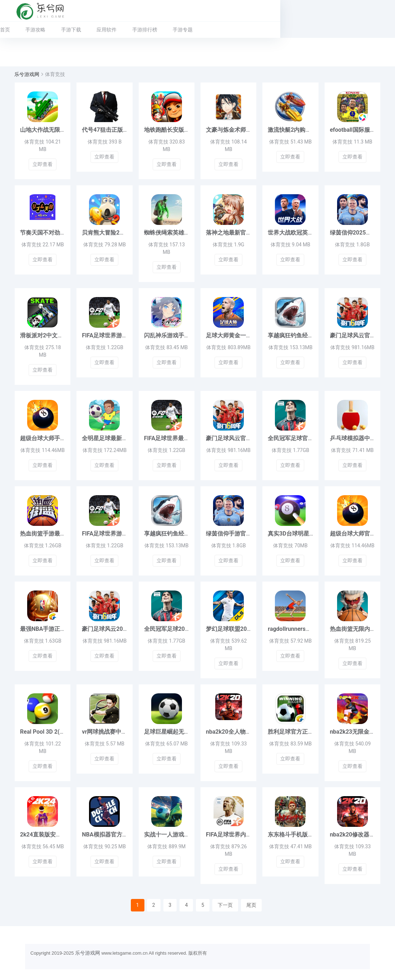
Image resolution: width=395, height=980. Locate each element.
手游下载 (71, 30)
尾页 (251, 905)
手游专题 (183, 30)
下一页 (225, 905)
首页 (5, 30)
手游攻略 (35, 30)
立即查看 (43, 164)
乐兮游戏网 (27, 74)
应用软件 (107, 30)
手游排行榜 (145, 30)
